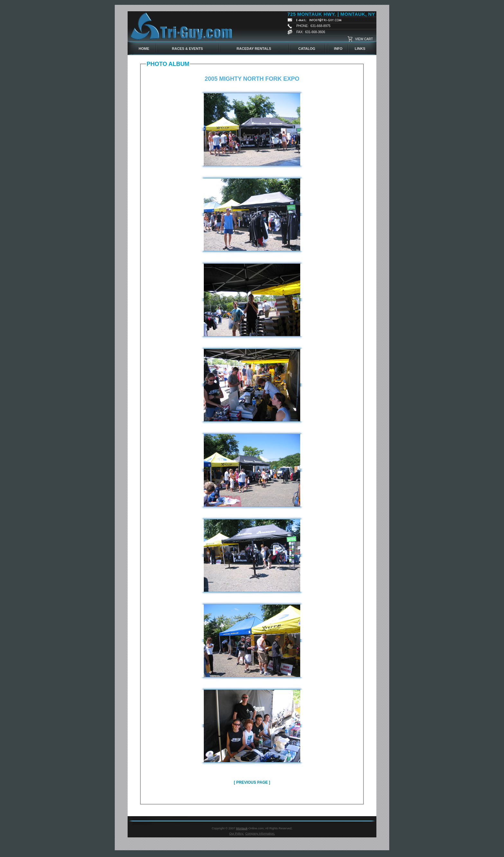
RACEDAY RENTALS (254, 49)
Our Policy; (237, 834)
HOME (144, 49)
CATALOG (307, 49)
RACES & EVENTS (188, 49)
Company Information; (260, 834)
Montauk (242, 828)
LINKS (360, 49)
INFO (338, 49)
